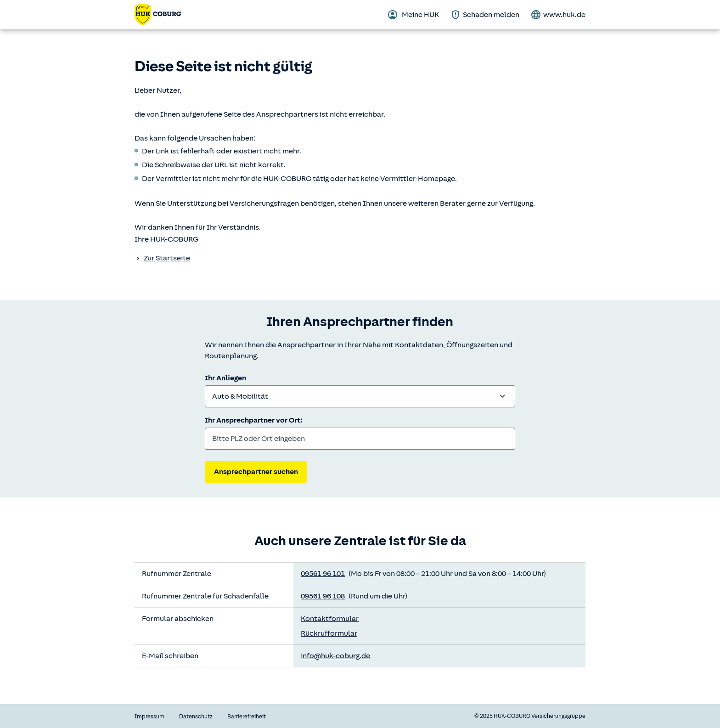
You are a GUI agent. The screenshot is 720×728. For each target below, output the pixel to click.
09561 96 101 (323, 574)
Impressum (149, 717)
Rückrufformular (329, 633)
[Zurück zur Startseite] (158, 15)
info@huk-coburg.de (335, 656)
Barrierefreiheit (247, 717)
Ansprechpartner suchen (256, 472)
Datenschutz (196, 717)
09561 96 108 (323, 596)
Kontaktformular (330, 619)
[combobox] (360, 396)
